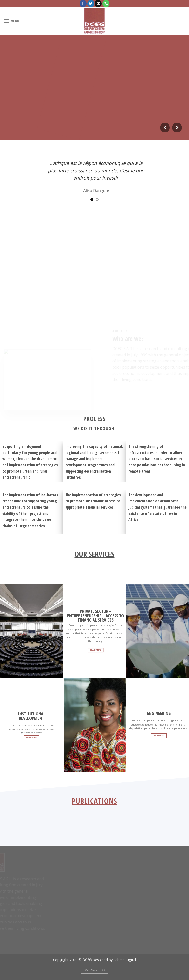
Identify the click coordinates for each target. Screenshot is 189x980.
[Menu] (11, 21)
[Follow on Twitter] (91, 4)
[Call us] (106, 4)
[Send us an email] (98, 4)
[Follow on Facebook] (83, 4)
